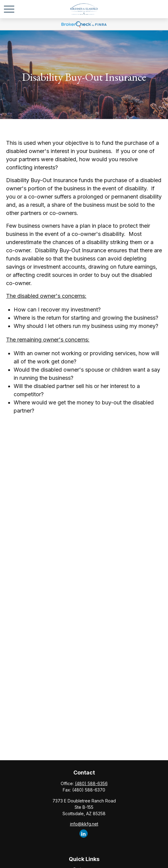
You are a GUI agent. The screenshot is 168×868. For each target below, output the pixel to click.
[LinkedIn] (84, 834)
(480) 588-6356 (91, 783)
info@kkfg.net (84, 824)
